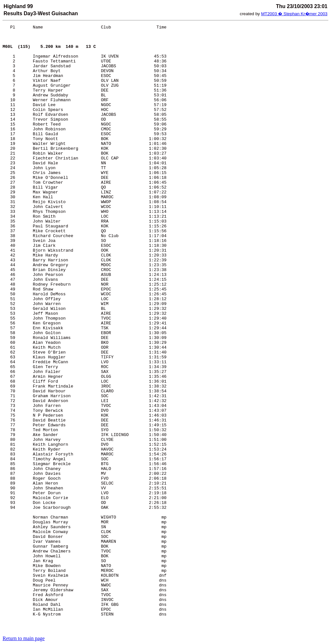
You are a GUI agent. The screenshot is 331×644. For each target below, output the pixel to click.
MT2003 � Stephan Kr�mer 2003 (294, 14)
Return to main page (24, 638)
